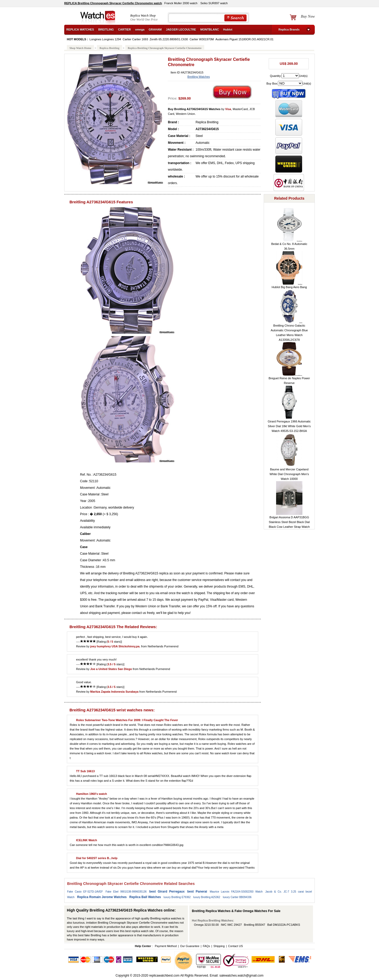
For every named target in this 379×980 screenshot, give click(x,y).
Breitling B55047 (255, 925)
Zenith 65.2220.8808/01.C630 (169, 39)
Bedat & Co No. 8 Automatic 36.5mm (289, 246)
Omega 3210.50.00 (206, 925)
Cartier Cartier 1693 (135, 39)
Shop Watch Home (80, 48)
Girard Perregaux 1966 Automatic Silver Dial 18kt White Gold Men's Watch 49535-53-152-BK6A (289, 426)
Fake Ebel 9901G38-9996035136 (126, 892)
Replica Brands (289, 29)
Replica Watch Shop (143, 16)
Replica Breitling (109, 48)
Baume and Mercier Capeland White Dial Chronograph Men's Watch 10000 (289, 474)
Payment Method (166, 946)
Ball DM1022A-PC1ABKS (284, 925)
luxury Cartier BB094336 (237, 897)
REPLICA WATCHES (80, 29)
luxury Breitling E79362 (177, 897)
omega (140, 29)
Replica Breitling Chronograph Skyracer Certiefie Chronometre (165, 48)
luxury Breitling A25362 (207, 897)
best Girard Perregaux (167, 892)
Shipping (219, 946)
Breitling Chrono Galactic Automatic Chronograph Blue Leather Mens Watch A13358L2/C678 (289, 333)
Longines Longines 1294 (105, 39)
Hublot (228, 29)
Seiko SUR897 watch (214, 3)
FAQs (206, 946)
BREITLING (106, 29)
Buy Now (308, 16)
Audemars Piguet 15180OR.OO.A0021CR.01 (244, 39)
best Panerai (197, 892)
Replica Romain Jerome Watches (102, 897)
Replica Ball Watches (145, 897)
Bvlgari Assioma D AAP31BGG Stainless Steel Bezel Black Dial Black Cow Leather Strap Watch (289, 522)
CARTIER (124, 29)
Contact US (235, 946)
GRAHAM (155, 29)
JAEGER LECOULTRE (181, 29)
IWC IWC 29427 (231, 925)
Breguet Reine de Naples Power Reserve (289, 381)
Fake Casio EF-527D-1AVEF (85, 892)
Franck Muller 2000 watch (181, 3)
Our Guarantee (190, 946)
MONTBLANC (210, 29)
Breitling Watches (199, 77)
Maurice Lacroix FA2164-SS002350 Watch (236, 892)
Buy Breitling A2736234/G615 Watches (194, 109)
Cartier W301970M (202, 39)
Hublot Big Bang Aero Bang (289, 287)
